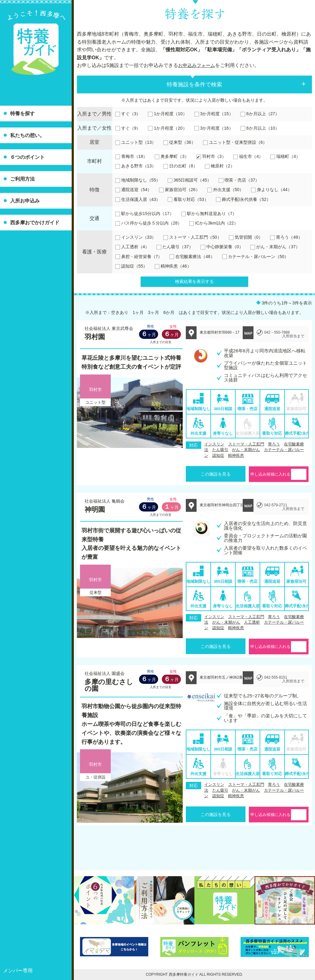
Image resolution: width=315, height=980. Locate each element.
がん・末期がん (246, 450)
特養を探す (22, 114)
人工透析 (252, 622)
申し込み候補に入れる (270, 474)
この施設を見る (216, 474)
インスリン (214, 444)
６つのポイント (27, 157)
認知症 (218, 455)
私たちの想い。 (27, 135)
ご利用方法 (22, 179)
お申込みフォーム (198, 65)
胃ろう (274, 444)
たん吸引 (220, 450)
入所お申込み (25, 201)
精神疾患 (236, 455)
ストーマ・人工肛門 (246, 444)
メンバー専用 (18, 971)
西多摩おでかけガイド (35, 223)
